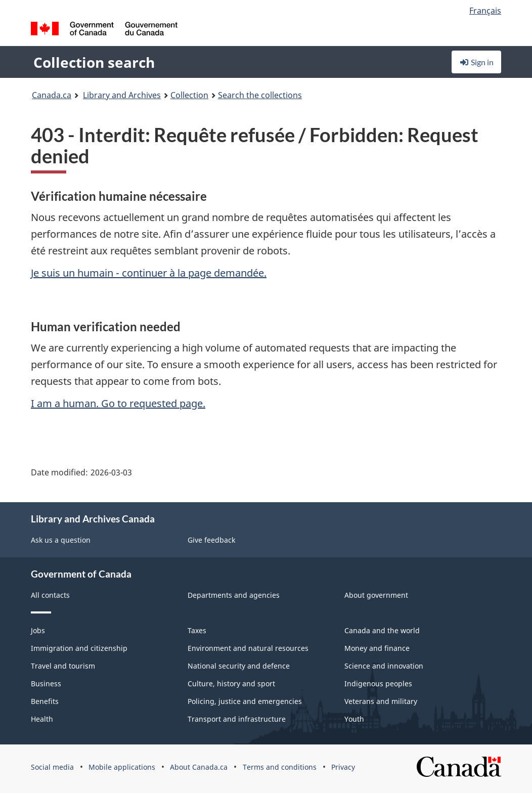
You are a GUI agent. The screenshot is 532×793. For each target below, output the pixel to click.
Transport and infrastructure (237, 719)
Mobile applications (122, 767)
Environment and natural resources (248, 648)
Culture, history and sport (231, 684)
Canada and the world (382, 630)
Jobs (38, 630)
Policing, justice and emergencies (245, 701)
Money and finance (377, 648)
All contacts (50, 595)
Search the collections (260, 95)
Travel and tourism (63, 666)
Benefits (45, 701)
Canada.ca (52, 95)
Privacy (343, 767)
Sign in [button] (476, 62)
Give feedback (211, 540)
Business (46, 684)
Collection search (94, 62)
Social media (52, 767)
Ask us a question (61, 540)
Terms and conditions (280, 767)
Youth (354, 719)
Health (42, 719)
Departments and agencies (234, 595)
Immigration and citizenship (79, 648)
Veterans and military (381, 701)
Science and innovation (384, 666)
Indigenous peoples (378, 684)
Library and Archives (122, 95)
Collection (189, 95)
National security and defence (239, 666)
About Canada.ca (199, 767)
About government (376, 595)
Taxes (197, 630)
